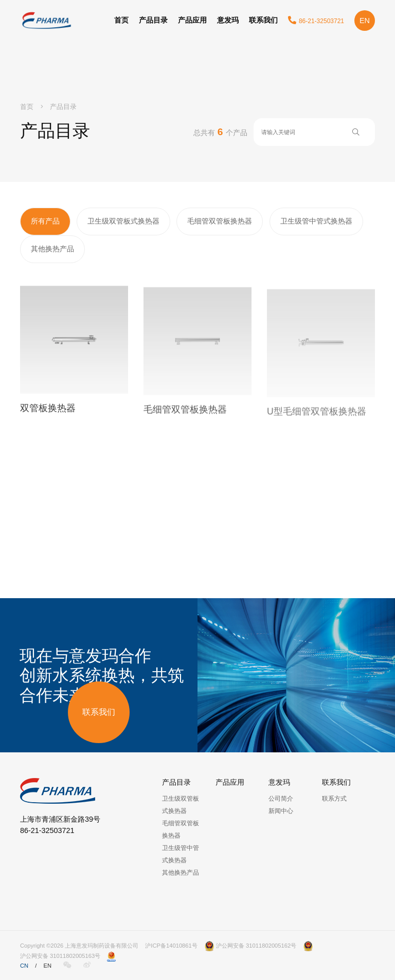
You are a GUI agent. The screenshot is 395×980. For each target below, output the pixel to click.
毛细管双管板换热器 (220, 221)
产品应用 (192, 20)
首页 (121, 20)
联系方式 (334, 799)
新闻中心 (281, 811)
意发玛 (228, 20)
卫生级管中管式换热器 (316, 221)
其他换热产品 (52, 249)
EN (365, 21)
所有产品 (45, 221)
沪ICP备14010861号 (171, 946)
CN (24, 966)
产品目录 (153, 20)
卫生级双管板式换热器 (123, 221)
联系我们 (263, 20)
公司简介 (281, 799)
